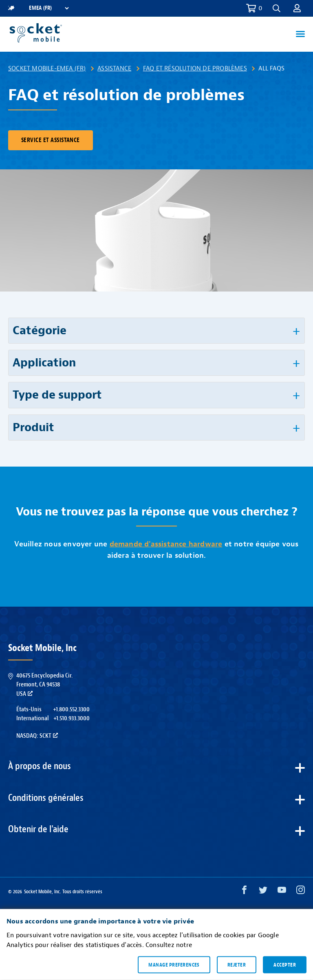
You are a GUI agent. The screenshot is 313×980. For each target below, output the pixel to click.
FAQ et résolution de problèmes (195, 68)
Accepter (285, 965)
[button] (277, 8)
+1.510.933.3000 (72, 718)
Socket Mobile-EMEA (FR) (47, 68)
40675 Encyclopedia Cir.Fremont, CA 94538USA (44, 685)
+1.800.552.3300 (71, 709)
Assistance (114, 68)
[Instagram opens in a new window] (301, 892)
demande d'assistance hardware (166, 544)
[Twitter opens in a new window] (263, 892)
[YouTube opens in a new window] (282, 892)
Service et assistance (51, 140)
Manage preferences (174, 965)
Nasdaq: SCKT (37, 736)
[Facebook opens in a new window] (244, 892)
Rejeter (237, 965)
